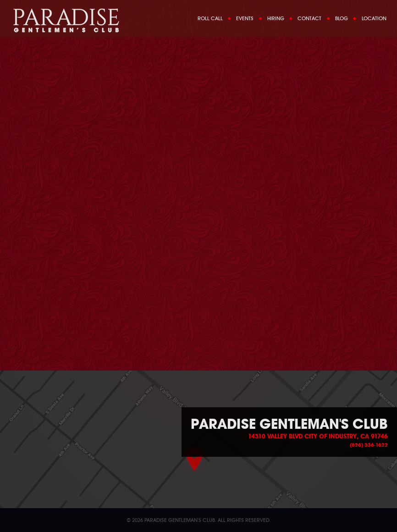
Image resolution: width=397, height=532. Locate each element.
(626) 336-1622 (369, 445)
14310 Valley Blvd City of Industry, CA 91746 (318, 437)
